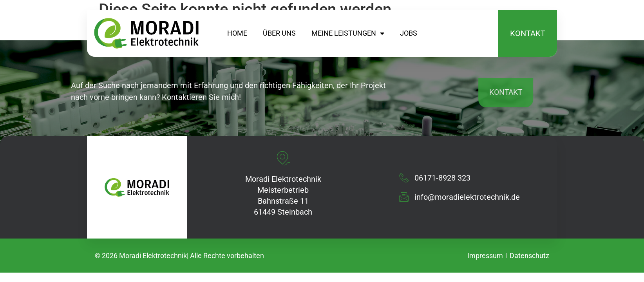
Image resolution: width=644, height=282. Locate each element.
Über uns (279, 33)
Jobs (409, 33)
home (237, 33)
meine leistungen (348, 33)
